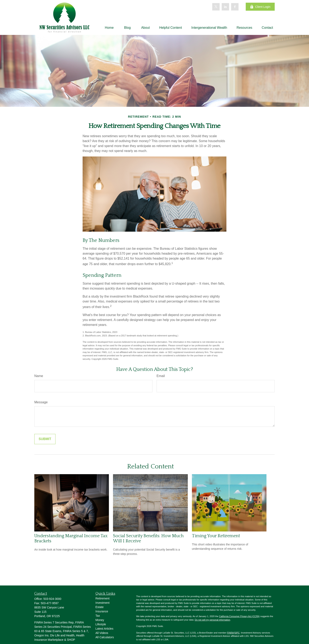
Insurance (102, 611)
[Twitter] (216, 7)
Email (161, 376)
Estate (100, 607)
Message (41, 402)
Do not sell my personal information (212, 620)
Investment (103, 603)
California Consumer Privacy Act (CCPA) (239, 616)
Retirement (103, 598)
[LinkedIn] (225, 7)
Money (100, 620)
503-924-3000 (52, 599)
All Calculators (105, 637)
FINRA (230, 633)
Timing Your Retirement (216, 536)
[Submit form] (45, 439)
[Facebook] (235, 7)
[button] (109, 28)
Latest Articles (104, 629)
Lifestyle (101, 624)
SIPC (237, 633)
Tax (98, 616)
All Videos (102, 633)
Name (39, 376)
